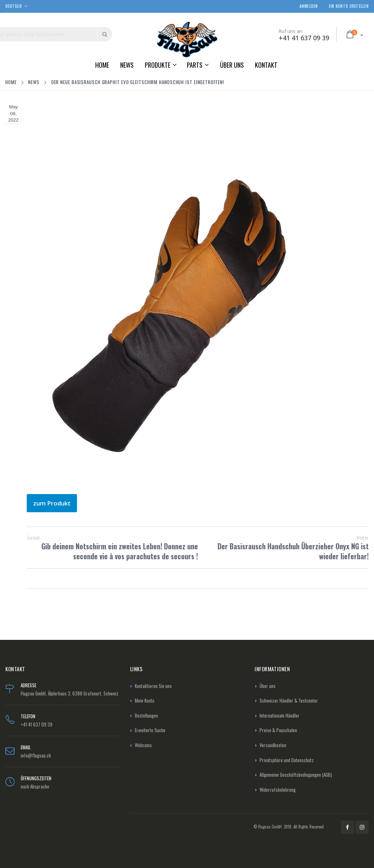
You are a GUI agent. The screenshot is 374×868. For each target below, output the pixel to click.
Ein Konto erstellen (349, 6)
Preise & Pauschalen (278, 730)
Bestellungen (146, 715)
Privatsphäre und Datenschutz (287, 760)
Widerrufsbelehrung (278, 790)
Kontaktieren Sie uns (153, 686)
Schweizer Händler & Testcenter (289, 700)
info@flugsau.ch (36, 755)
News (35, 82)
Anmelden (309, 6)
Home (12, 82)
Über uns (268, 686)
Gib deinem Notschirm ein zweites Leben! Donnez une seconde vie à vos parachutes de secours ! (112, 548)
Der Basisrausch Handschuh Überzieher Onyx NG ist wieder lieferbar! (283, 548)
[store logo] (187, 39)
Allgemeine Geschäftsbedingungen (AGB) (296, 775)
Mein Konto (145, 700)
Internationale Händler (280, 715)
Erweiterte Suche (150, 730)
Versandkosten (273, 745)
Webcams (143, 745)
